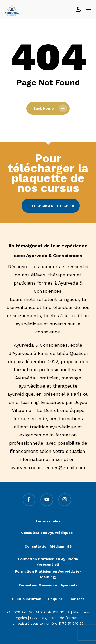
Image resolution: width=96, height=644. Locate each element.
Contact (77, 599)
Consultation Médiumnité (48, 546)
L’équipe (55, 599)
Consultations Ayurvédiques (47, 533)
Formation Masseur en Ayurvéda (48, 585)
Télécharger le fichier (51, 206)
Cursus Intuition (27, 599)
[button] (89, 9)
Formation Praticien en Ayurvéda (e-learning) (48, 572)
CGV (34, 618)
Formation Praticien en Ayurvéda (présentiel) (48, 559)
